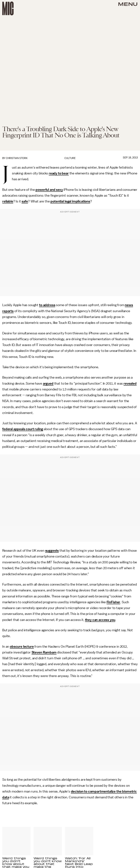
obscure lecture (22, 647)
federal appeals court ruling (23, 429)
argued (48, 383)
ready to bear (59, 173)
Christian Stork (17, 158)
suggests (52, 551)
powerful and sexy (49, 190)
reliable (8, 201)
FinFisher (113, 602)
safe (25, 201)
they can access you (100, 620)
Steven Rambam (44, 652)
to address (47, 305)
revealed (130, 383)
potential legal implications (70, 201)
